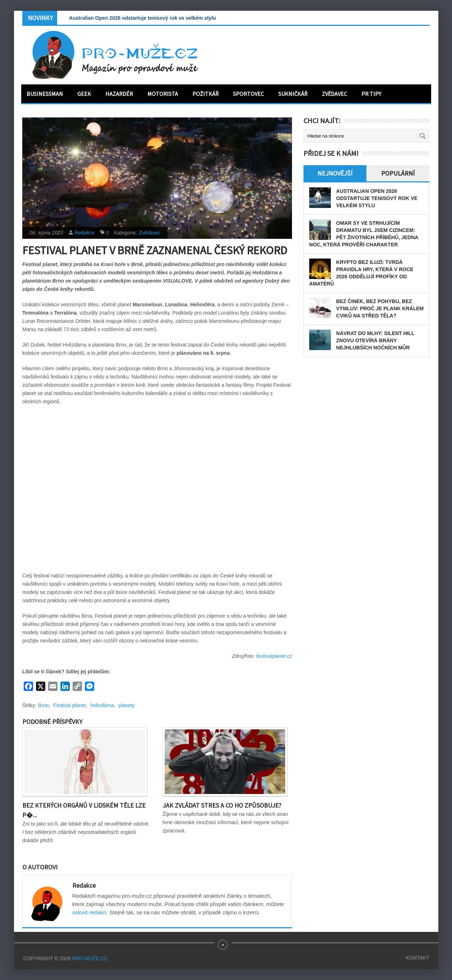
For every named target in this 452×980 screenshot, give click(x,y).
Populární (398, 173)
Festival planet (69, 705)
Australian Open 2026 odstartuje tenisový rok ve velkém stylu (143, 18)
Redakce (85, 233)
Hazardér (119, 94)
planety (127, 705)
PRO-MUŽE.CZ (90, 958)
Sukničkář (293, 94)
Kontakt (418, 958)
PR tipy (371, 94)
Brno (44, 705)
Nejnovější (335, 173)
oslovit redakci (89, 912)
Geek (84, 94)
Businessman (45, 94)
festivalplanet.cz (274, 656)
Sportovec (248, 94)
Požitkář (206, 94)
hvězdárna (102, 705)
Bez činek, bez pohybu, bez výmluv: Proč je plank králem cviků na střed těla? (380, 308)
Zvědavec (334, 94)
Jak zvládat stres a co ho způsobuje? (222, 805)
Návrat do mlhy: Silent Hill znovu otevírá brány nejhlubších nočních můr (375, 340)
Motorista (163, 94)
